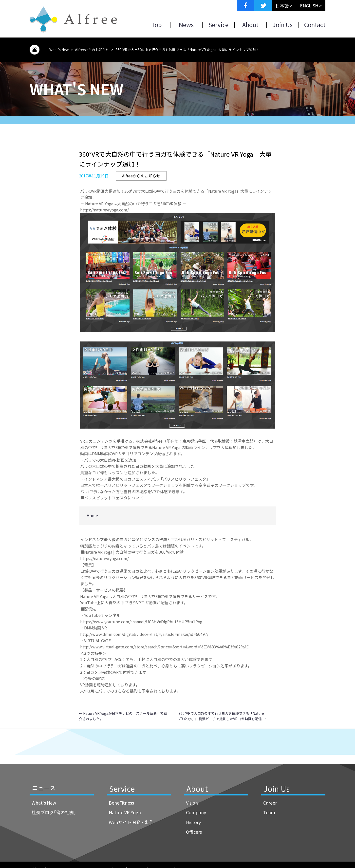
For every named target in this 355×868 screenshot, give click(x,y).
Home (92, 515)
